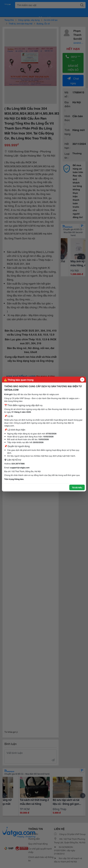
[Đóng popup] (82, 380)
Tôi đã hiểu (77, 487)
